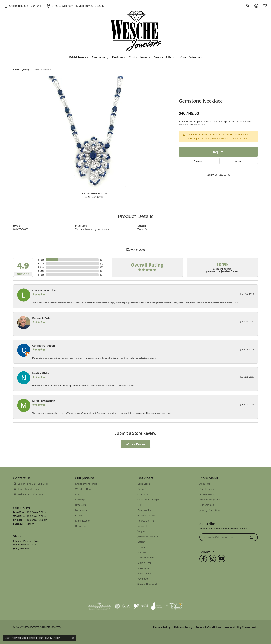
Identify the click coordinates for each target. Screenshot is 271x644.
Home (16, 70)
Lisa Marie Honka (44, 290)
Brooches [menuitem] (81, 526)
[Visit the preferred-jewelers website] (175, 606)
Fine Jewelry (100, 57)
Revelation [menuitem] (143, 579)
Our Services (207, 505)
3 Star (41, 267)
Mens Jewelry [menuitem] (83, 521)
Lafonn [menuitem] (141, 542)
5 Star (41, 260)
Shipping (199, 161)
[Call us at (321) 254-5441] (22, 548)
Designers (118, 57)
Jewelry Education (210, 510)
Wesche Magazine (210, 500)
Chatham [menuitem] (143, 494)
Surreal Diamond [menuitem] (147, 584)
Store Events (207, 494)
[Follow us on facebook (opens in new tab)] (203, 559)
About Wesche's (191, 57)
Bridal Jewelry (79, 57)
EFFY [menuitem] (140, 505)
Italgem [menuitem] (142, 531)
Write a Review (135, 444)
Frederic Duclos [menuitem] (146, 515)
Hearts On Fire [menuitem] (146, 521)
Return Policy (162, 627)
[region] (94, 132)
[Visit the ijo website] (141, 606)
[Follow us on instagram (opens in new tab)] (212, 559)
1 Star (41, 275)
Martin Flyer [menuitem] (144, 563)
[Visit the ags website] (99, 606)
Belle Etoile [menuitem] (144, 484)
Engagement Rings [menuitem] (86, 484)
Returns (239, 161)
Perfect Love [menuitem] (144, 573)
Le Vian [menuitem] (142, 547)
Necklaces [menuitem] (81, 510)
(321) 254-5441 (94, 197)
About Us (205, 484)
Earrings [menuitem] (80, 500)
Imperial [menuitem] (142, 526)
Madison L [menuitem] (143, 552)
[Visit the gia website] (122, 606)
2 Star (41, 271)
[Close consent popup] (73, 638)
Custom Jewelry (139, 57)
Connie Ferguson (43, 346)
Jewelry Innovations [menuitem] (149, 536)
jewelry (26, 70)
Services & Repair (165, 57)
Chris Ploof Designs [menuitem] (148, 500)
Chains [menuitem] (79, 515)
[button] (23, 6)
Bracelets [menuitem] (81, 505)
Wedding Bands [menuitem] (84, 489)
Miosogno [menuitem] (143, 568)
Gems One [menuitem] (143, 489)
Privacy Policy (183, 627)
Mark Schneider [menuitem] (146, 558)
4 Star (41, 263)
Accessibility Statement (241, 627)
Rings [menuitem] (78, 494)
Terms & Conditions (209, 627)
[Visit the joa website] (157, 606)
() (102, 260)
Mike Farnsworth (44, 401)
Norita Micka (41, 373)
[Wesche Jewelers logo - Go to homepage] (136, 28)
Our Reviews (207, 489)
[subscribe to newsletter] (252, 537)
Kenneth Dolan (42, 318)
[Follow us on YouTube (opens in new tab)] (221, 559)
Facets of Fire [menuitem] (145, 510)
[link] (75, 6)
